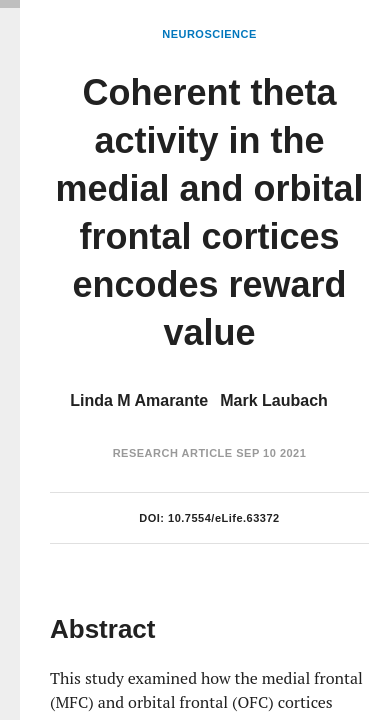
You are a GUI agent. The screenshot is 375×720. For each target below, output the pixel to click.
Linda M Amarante (139, 400)
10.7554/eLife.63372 (224, 518)
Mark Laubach (274, 400)
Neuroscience (209, 34)
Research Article (173, 453)
